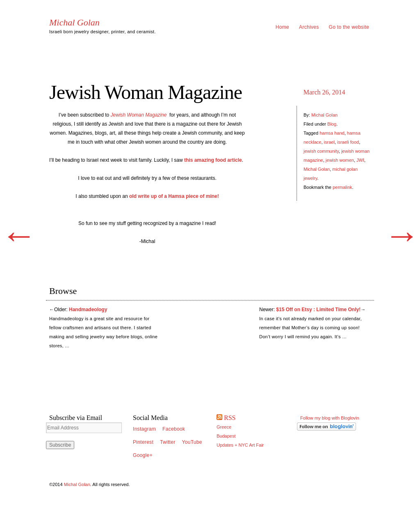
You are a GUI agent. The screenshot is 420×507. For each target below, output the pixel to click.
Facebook (174, 429)
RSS (230, 418)
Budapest (226, 436)
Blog (332, 124)
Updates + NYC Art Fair (240, 445)
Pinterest (143, 442)
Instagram (144, 429)
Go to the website (349, 27)
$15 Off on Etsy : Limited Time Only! (318, 310)
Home (282, 27)
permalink (342, 187)
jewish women (340, 160)
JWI (360, 160)
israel (329, 142)
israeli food (348, 142)
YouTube (192, 442)
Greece (224, 427)
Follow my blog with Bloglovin (330, 418)
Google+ (143, 455)
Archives (309, 27)
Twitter (168, 442)
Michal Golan (74, 23)
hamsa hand (332, 133)
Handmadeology (88, 310)
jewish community (321, 151)
